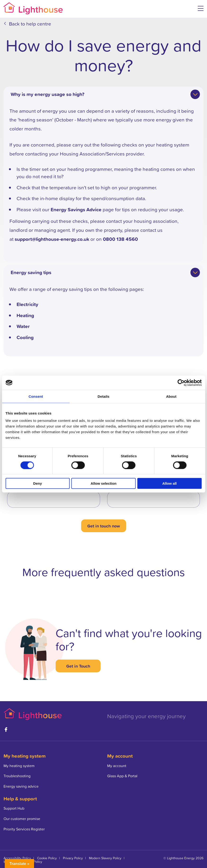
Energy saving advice (21, 786)
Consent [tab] (36, 396)
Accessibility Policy (17, 858)
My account (117, 766)
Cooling (25, 337)
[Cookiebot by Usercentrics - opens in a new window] (181, 383)
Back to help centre (30, 24)
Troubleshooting (17, 776)
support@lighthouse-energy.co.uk (52, 239)
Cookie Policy (47, 858)
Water (23, 326)
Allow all (170, 483)
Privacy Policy (73, 858)
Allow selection (103, 483)
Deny (37, 483)
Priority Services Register (24, 829)
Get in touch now (104, 526)
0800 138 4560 (120, 239)
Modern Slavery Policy (105, 858)
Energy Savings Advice (76, 209)
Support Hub (14, 808)
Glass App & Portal (122, 776)
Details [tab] (104, 396)
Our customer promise (22, 819)
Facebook (6, 730)
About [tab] (171, 396)
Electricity (27, 304)
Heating (25, 315)
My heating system (19, 766)
